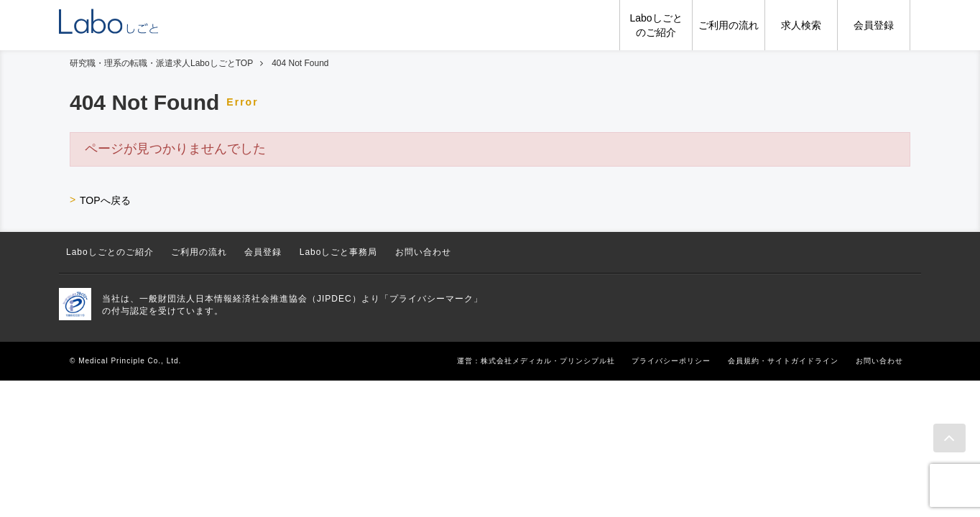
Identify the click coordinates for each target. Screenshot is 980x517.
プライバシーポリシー (671, 361)
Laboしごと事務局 (339, 252)
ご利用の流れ (199, 252)
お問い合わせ (423, 252)
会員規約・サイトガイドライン (783, 361)
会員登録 (263, 252)
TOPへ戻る (105, 200)
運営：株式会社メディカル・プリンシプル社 (536, 361)
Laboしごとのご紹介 (110, 252)
